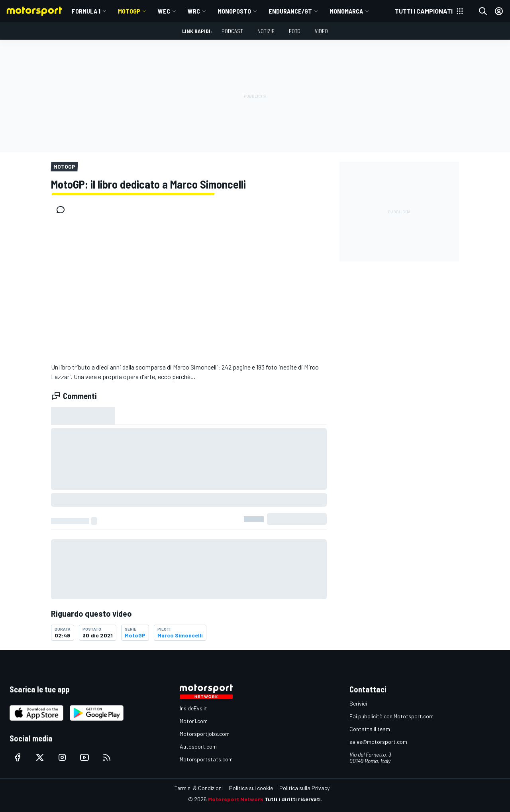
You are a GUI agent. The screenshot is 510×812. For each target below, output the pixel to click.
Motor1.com (194, 721)
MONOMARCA (346, 11)
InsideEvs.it (193, 708)
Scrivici (358, 703)
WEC (164, 11)
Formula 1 (86, 11)
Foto (295, 31)
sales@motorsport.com (378, 742)
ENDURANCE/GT (290, 11)
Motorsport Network (236, 799)
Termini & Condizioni (199, 788)
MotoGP (129, 11)
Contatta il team (370, 729)
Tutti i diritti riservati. (293, 799)
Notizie (266, 31)
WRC (194, 11)
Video (321, 31)
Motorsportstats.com (206, 759)
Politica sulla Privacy (304, 788)
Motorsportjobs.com (205, 734)
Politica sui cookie (251, 788)
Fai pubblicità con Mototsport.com (391, 716)
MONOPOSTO (234, 11)
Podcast (232, 31)
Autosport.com (198, 746)
